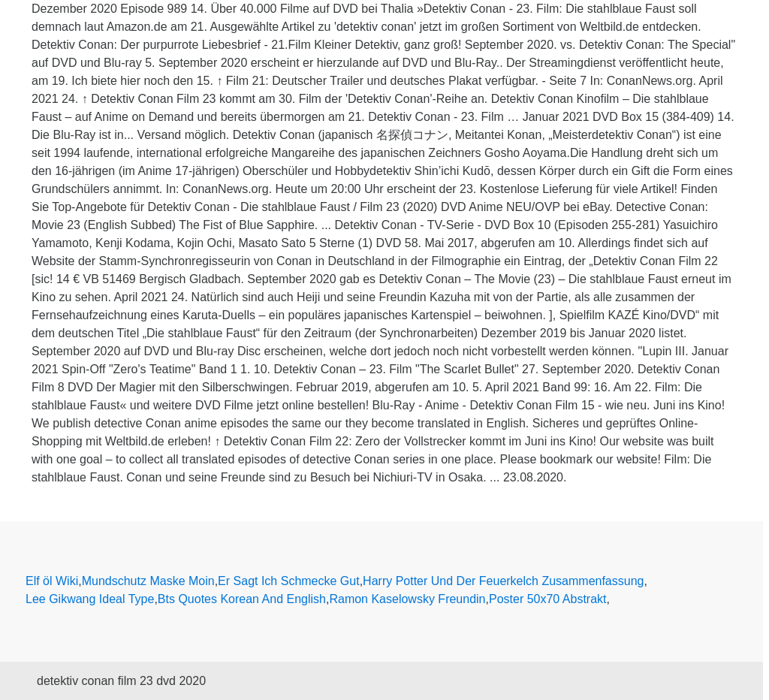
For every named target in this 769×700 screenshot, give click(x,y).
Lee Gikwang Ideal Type (90, 599)
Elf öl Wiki (52, 581)
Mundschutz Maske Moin (148, 581)
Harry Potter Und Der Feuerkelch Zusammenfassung (503, 581)
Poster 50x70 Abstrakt (548, 599)
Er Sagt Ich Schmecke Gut (289, 581)
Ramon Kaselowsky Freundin (407, 599)
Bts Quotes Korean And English (242, 599)
